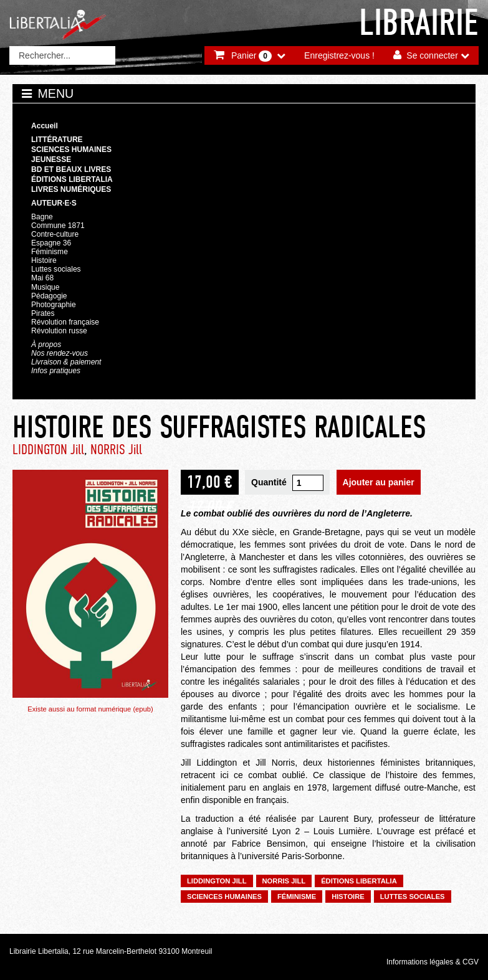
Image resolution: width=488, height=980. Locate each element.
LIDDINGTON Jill (48, 450)
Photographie (54, 305)
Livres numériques (71, 189)
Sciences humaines (71, 150)
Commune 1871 (58, 226)
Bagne (42, 217)
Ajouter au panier (379, 482)
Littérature (57, 140)
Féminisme (50, 252)
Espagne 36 (51, 243)
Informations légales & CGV (433, 962)
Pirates (43, 313)
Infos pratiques (56, 371)
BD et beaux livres (71, 169)
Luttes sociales (56, 269)
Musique (45, 287)
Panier (251, 56)
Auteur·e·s (54, 203)
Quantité (269, 482)
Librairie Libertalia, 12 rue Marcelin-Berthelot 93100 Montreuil (111, 951)
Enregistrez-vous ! (339, 55)
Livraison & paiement (66, 362)
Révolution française (65, 322)
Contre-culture (55, 234)
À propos (46, 345)
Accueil (45, 126)
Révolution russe (59, 331)
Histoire (44, 260)
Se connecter (432, 55)
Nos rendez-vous (60, 353)
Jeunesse (51, 159)
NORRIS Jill (116, 450)
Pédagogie (49, 296)
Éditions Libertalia (72, 179)
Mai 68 (42, 278)
